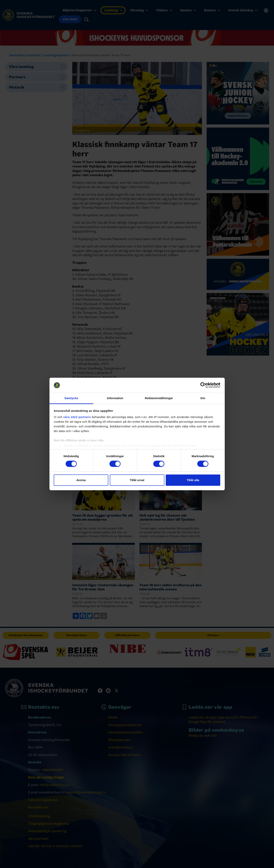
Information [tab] (115, 398)
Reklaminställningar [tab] (159, 398)
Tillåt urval (137, 480)
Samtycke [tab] (71, 398)
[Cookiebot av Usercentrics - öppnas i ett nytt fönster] (203, 385)
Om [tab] (203, 398)
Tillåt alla (193, 480)
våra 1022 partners (77, 417)
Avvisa (81, 480)
